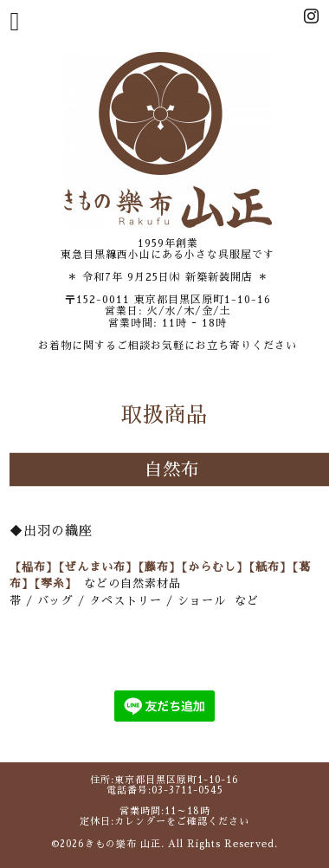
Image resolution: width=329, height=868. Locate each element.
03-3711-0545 (187, 790)
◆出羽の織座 (51, 531)
